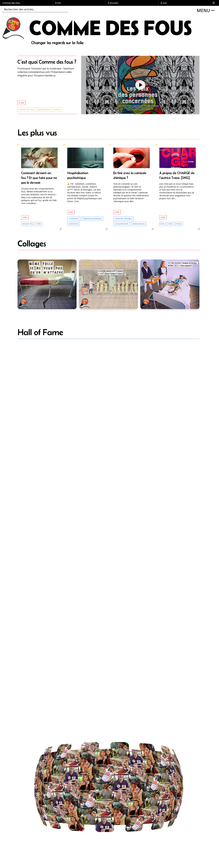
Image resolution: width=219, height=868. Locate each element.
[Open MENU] (207, 10)
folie (39, 224)
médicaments (139, 224)
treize (179, 224)
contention (74, 218)
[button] (140, 85)
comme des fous (27, 109)
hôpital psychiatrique (92, 218)
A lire (25, 217)
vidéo (57, 109)
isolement (73, 224)
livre (163, 224)
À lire (58, 3)
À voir (164, 3)
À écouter (113, 3)
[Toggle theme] (214, 3)
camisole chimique (123, 218)
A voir (22, 103)
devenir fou (28, 224)
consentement (121, 224)
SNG (170, 224)
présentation (45, 109)
